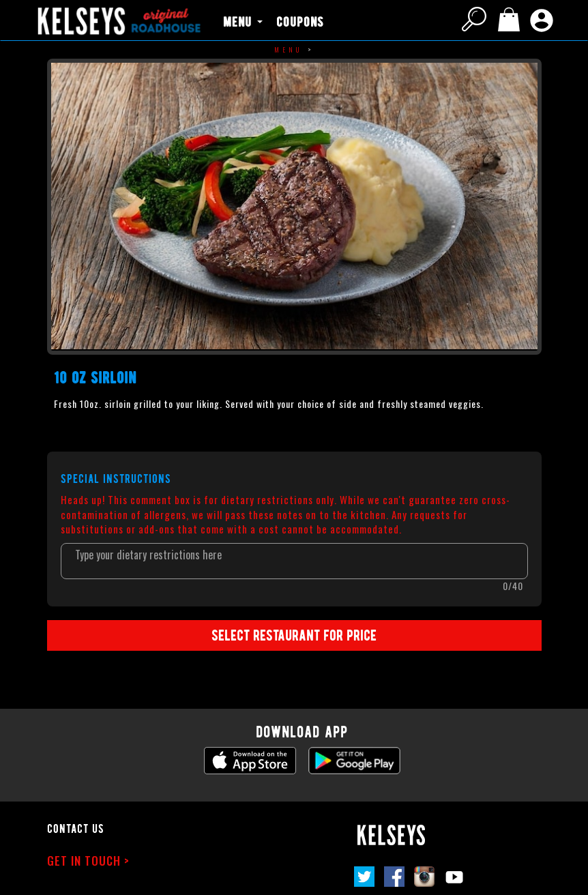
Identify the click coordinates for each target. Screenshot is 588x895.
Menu (289, 49)
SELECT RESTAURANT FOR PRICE (294, 635)
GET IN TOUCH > (88, 861)
